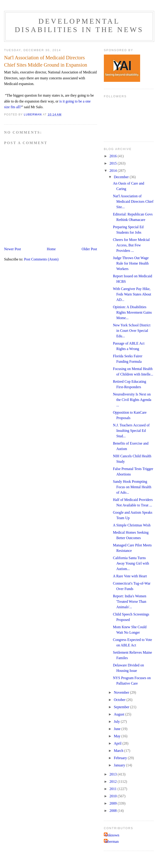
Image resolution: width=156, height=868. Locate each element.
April (118, 743)
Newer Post (12, 249)
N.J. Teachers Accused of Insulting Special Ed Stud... (131, 431)
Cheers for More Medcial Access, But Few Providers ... (131, 245)
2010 (114, 796)
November (122, 692)
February (121, 758)
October (120, 700)
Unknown (112, 835)
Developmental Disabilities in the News (79, 25)
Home (51, 249)
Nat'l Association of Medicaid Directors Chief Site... (133, 201)
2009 (114, 803)
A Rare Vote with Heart (130, 576)
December (122, 177)
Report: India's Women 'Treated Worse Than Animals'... (130, 602)
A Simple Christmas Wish (132, 525)
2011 (113, 789)
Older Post (89, 249)
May (118, 736)
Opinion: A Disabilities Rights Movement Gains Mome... (132, 312)
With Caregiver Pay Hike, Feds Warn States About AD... (132, 294)
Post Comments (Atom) (41, 259)
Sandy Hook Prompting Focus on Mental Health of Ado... (132, 487)
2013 (114, 774)
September (122, 707)
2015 (114, 163)
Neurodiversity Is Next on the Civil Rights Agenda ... (132, 400)
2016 (114, 156)
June (118, 729)
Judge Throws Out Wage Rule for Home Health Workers (131, 263)
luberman (112, 842)
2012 (114, 782)
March (119, 751)
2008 (114, 811)
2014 (114, 171)
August (119, 714)
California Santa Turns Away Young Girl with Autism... (131, 563)
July (117, 722)
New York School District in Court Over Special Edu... (132, 331)
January (120, 765)
